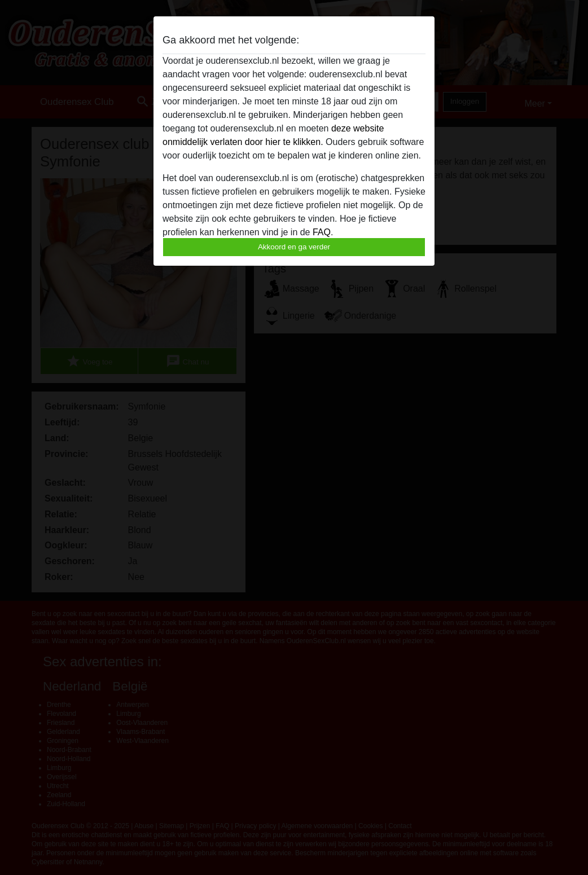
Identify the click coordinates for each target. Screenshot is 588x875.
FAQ (322, 232)
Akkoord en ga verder (294, 247)
